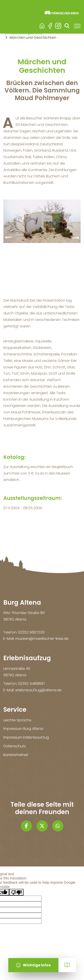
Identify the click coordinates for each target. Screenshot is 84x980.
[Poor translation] (16, 892)
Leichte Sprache (17, 720)
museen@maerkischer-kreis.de (42, 639)
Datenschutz (15, 746)
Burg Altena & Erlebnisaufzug (42, 26)
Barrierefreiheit (16, 755)
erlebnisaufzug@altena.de (38, 690)
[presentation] (8, 238)
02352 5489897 (32, 684)
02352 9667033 (31, 632)
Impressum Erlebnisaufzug (26, 737)
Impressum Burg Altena (23, 729)
